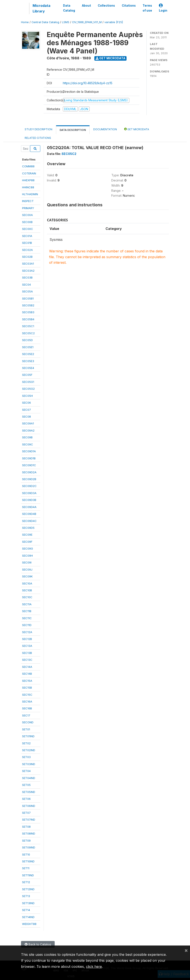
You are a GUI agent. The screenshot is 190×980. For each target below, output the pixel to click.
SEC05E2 (28, 354)
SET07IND (29, 820)
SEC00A (27, 215)
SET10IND (28, 861)
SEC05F (27, 375)
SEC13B (27, 653)
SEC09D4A (29, 507)
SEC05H (27, 396)
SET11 (26, 868)
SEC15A (27, 681)
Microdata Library (41, 8)
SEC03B (27, 277)
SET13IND (28, 903)
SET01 (26, 729)
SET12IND (28, 889)
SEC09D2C (29, 486)
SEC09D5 (28, 528)
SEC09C (28, 444)
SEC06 (26, 403)
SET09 (26, 841)
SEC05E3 (28, 361)
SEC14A (27, 667)
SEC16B (27, 708)
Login (163, 8)
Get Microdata (111, 58)
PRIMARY (28, 208)
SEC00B (27, 222)
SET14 (26, 910)
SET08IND (29, 833)
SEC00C (28, 229)
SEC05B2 (28, 305)
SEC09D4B (29, 514)
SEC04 (26, 285)
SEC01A (27, 236)
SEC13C (27, 660)
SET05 (26, 785)
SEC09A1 (28, 423)
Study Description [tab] (38, 129)
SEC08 (26, 417)
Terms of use (147, 8)
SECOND (28, 722)
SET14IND (28, 917)
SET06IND (29, 806)
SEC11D (27, 625)
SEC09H (27, 556)
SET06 (26, 799)
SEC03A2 (28, 271)
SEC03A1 (28, 264)
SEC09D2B (29, 479)
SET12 (26, 882)
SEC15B (27, 688)
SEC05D (27, 340)
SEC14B (27, 674)
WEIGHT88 (29, 924)
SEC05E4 (28, 368)
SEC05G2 (28, 389)
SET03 (26, 757)
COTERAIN (29, 173)
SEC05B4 (28, 319)
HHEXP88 (28, 180)
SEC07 (26, 410)
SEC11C (27, 618)
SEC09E (27, 535)
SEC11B (27, 611)
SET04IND (29, 778)
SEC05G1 (28, 382)
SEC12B (27, 639)
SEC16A (27, 701)
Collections (106, 6)
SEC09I (27, 562)
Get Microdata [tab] (137, 129)
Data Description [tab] (73, 130)
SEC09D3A (29, 493)
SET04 (26, 771)
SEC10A (27, 583)
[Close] (186, 950)
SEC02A (27, 250)
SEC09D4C (29, 521)
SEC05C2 (28, 333)
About (86, 6)
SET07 (26, 813)
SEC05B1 (28, 298)
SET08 (26, 827)
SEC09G (28, 548)
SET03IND (29, 764)
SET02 (26, 743)
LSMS (66, 22)
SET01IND (28, 736)
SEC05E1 (28, 347)
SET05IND (29, 792)
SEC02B (27, 257)
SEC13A (27, 646)
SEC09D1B (29, 458)
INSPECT (28, 201)
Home (25, 22)
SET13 (26, 896)
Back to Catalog (38, 944)
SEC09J (27, 569)
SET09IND (29, 847)
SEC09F (27, 542)
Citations (129, 6)
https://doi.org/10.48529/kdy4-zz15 (88, 83)
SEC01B (27, 243)
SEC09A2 (28, 430)
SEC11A (27, 604)
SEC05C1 (28, 326)
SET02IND (29, 750)
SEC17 (26, 715)
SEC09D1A (29, 451)
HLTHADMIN (30, 194)
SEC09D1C (29, 465)
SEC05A (27, 291)
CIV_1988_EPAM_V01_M (87, 22)
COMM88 (28, 166)
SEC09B (27, 437)
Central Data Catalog (45, 22)
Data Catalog (69, 8)
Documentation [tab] (105, 129)
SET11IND (28, 875)
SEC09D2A (29, 472)
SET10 (26, 854)
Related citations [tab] (38, 138)
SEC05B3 (28, 312)
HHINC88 (28, 187)
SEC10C (27, 597)
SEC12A (27, 632)
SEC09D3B (29, 500)
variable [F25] (114, 22)
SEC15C (27, 695)
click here (94, 967)
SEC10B (27, 590)
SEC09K (27, 576)
